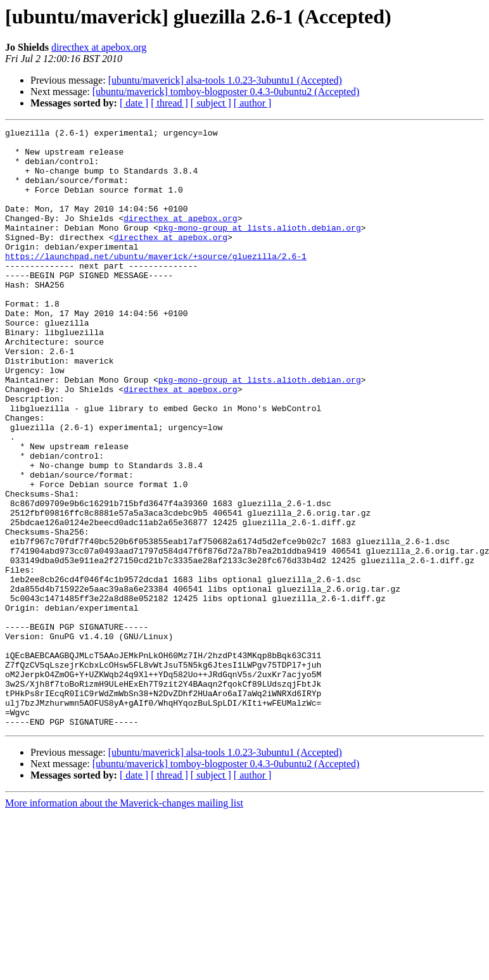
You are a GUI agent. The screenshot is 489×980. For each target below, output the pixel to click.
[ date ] (134, 103)
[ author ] (253, 103)
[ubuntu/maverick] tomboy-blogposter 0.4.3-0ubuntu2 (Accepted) (226, 92)
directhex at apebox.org (99, 47)
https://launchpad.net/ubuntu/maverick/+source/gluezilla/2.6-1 (156, 283)
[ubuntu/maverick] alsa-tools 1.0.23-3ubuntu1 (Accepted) (225, 80)
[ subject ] (211, 103)
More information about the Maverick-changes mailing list (124, 923)
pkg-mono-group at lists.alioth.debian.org (260, 248)
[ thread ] (169, 103)
